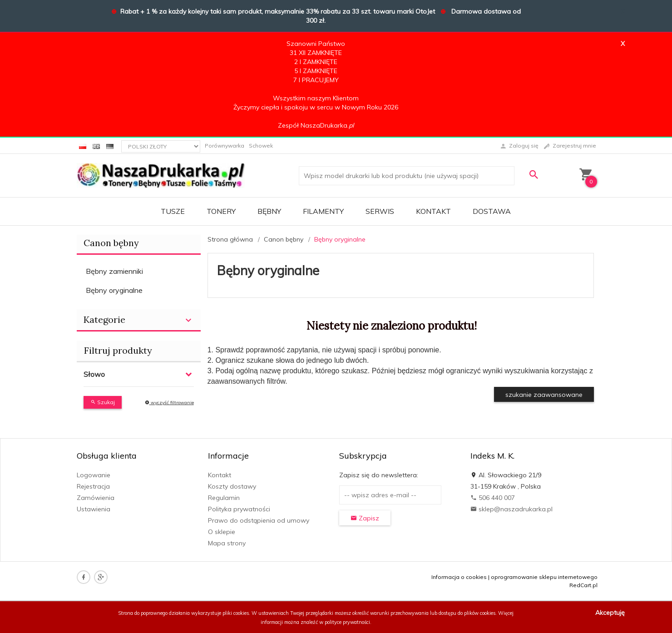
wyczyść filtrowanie (169, 403)
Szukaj (103, 402)
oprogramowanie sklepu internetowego (544, 577)
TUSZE (173, 211)
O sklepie (222, 532)
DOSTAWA (492, 211)
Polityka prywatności (239, 509)
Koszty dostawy (232, 486)
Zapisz (365, 518)
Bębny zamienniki (114, 271)
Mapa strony (227, 543)
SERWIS (380, 211)
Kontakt (433, 211)
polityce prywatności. (348, 622)
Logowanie (94, 475)
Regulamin (224, 498)
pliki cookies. (236, 613)
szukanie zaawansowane (544, 395)
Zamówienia (96, 498)
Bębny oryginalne (114, 290)
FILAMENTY (323, 211)
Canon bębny (111, 243)
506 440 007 (493, 498)
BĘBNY (269, 211)
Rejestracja (93, 486)
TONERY (221, 211)
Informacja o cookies (459, 577)
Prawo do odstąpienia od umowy (259, 520)
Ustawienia (94, 509)
